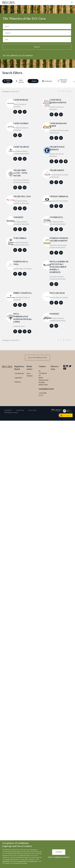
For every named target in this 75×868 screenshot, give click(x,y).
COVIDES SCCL (56, 217)
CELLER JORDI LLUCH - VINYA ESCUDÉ (20, 173)
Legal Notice (8, 410)
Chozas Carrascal (59, 196)
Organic (33, 81)
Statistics (18, 382)
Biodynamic (47, 81)
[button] (72, 2)
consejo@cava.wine (46, 389)
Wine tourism (20, 81)
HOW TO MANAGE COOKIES (59, 857)
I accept (59, 852)
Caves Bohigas (21, 100)
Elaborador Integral (62, 81)
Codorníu (18, 217)
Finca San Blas (57, 293)
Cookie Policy (20, 410)
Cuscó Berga (20, 238)
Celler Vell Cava (22, 196)
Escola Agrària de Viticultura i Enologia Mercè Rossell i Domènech (59, 267)
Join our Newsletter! (37, 358)
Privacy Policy (32, 410)
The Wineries (19, 373)
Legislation (18, 378)
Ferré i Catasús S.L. (23, 293)
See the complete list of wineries (18, 55)
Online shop (7, 81)
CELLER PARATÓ (57, 170)
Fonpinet (54, 314)
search (37, 47)
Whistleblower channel (11, 413)
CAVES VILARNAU (21, 147)
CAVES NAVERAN (21, 123)
